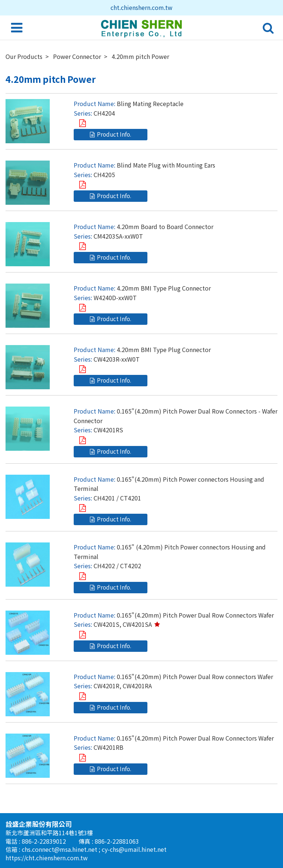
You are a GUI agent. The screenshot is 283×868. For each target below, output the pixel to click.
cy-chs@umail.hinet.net (134, 849)
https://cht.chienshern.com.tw (47, 858)
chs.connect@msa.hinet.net (60, 849)
